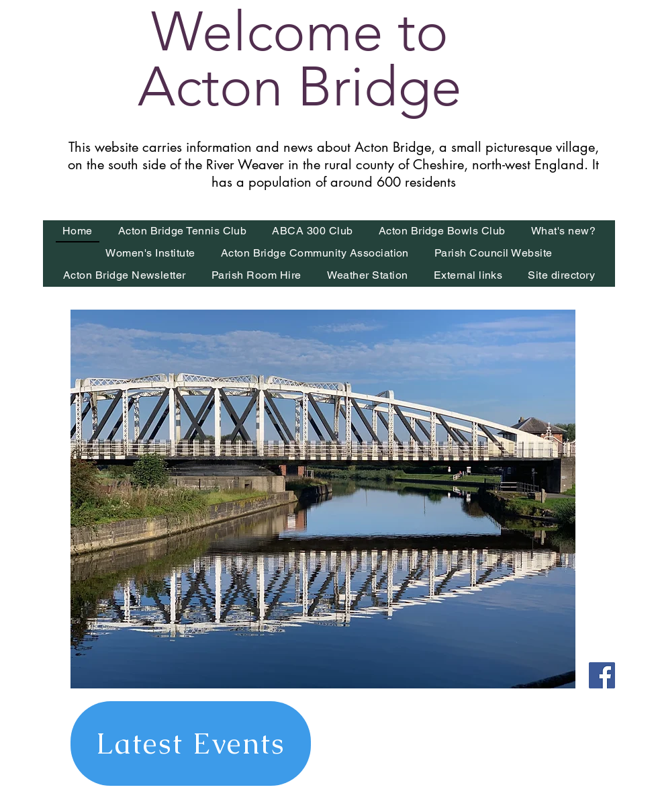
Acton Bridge (300, 86)
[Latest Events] (191, 743)
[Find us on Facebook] (602, 675)
